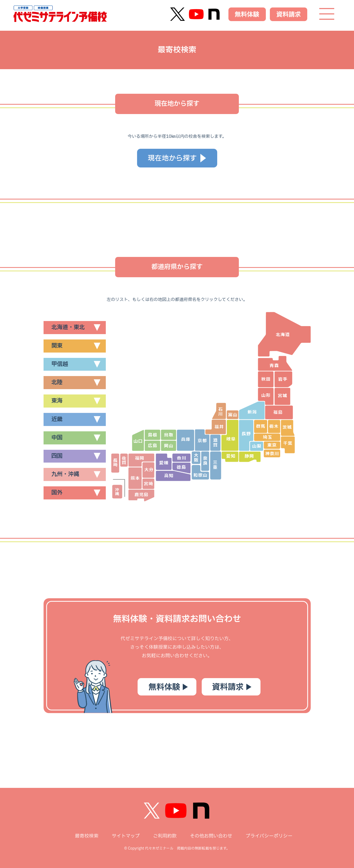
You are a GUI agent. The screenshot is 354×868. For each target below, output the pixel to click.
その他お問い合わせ (211, 836)
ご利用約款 (165, 836)
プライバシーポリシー (269, 836)
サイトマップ (126, 836)
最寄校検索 (87, 836)
